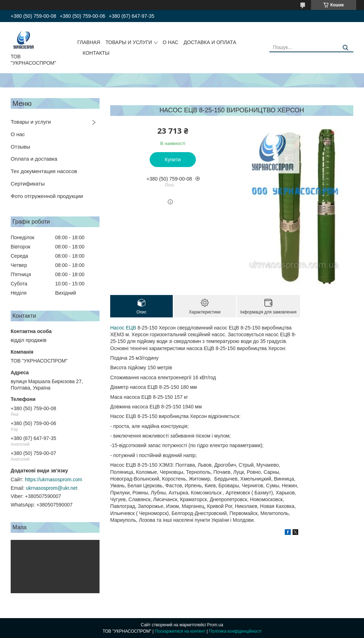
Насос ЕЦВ (123, 328)
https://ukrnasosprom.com (53, 479)
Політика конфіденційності (235, 631)
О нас (18, 134)
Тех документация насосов (44, 171)
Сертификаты (28, 184)
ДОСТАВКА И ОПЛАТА (210, 42)
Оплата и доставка (34, 159)
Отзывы (20, 147)
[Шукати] (345, 48)
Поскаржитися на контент (180, 631)
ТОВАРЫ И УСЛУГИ (129, 42)
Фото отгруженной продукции (47, 196)
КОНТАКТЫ (96, 53)
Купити (173, 160)
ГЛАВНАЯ (89, 42)
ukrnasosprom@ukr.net (52, 488)
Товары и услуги (31, 122)
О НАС (171, 42)
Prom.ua (215, 625)
